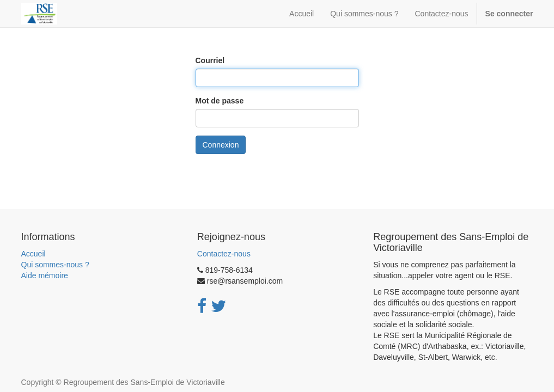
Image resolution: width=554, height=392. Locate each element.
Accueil (34, 254)
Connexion (221, 145)
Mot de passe (220, 101)
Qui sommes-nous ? (55, 265)
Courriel (210, 60)
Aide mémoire (45, 275)
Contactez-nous (224, 254)
